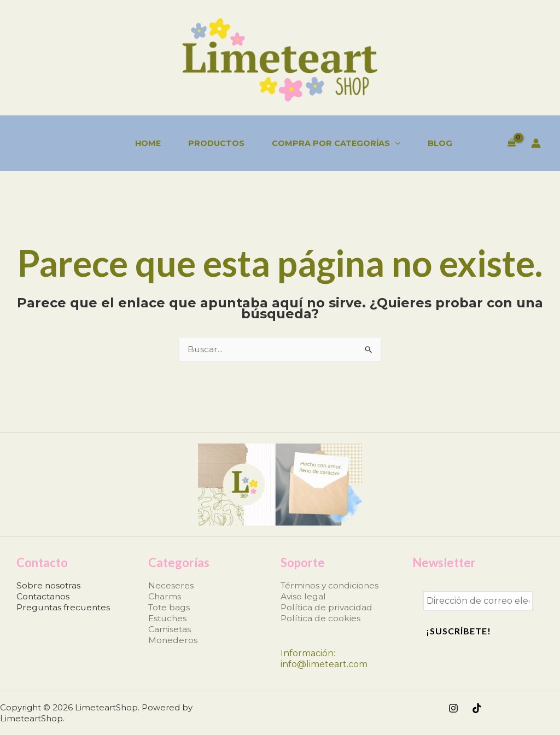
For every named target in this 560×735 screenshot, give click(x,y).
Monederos (173, 640)
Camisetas (170, 629)
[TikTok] (477, 708)
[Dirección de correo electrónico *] (478, 601)
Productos (216, 143)
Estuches (168, 618)
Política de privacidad (327, 607)
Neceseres (171, 585)
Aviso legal (304, 596)
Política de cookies (321, 618)
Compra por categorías (336, 143)
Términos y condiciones (331, 585)
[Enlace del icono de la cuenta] (536, 143)
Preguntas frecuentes (65, 607)
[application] (395, 143)
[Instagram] (453, 708)
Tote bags (170, 607)
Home (148, 143)
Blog (440, 143)
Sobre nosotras (49, 585)
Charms (165, 596)
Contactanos (44, 596)
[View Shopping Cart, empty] (511, 144)
